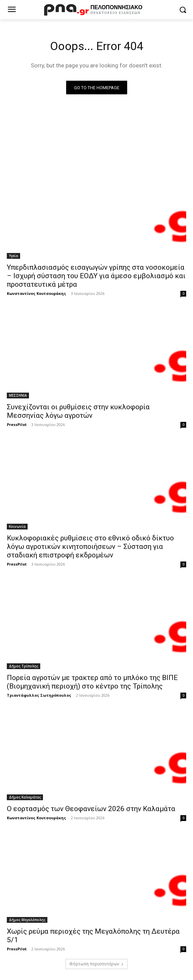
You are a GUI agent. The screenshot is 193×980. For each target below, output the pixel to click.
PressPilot (17, 424)
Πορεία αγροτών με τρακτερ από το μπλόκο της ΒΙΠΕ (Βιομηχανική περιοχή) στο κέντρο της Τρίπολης (92, 682)
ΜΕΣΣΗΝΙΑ (18, 395)
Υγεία (13, 256)
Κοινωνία (17, 526)
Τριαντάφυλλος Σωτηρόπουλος (39, 695)
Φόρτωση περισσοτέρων (96, 964)
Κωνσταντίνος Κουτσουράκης (36, 293)
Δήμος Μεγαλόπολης (27, 920)
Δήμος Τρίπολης (24, 666)
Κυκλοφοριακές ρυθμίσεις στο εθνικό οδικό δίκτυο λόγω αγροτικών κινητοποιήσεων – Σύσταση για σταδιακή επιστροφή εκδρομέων (90, 547)
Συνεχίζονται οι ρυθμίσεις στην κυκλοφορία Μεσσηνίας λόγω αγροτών (78, 411)
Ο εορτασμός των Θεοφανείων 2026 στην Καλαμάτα (91, 809)
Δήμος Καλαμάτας (25, 797)
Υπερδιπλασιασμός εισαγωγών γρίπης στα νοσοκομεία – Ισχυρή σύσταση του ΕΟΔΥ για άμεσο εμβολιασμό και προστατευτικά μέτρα (96, 276)
